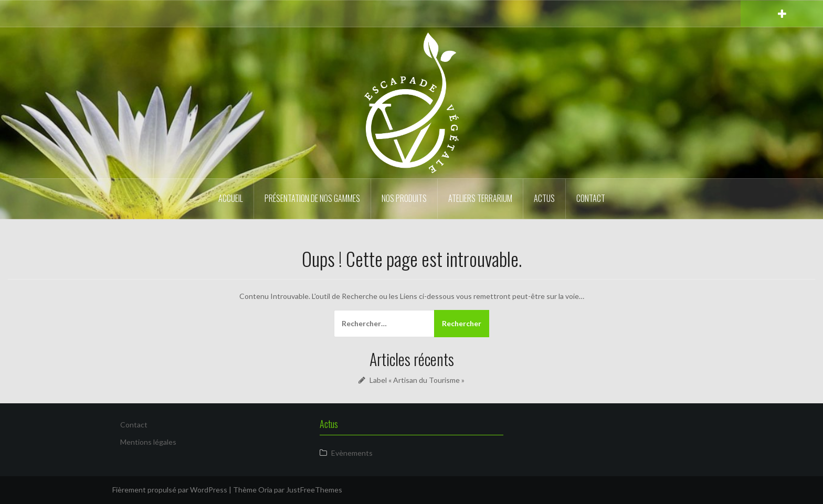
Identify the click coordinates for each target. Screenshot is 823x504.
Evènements (352, 453)
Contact (591, 198)
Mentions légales (148, 442)
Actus (544, 198)
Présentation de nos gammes (312, 198)
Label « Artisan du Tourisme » (417, 380)
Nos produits (404, 198)
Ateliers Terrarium (480, 198)
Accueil (231, 198)
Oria (265, 490)
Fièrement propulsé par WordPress (170, 490)
